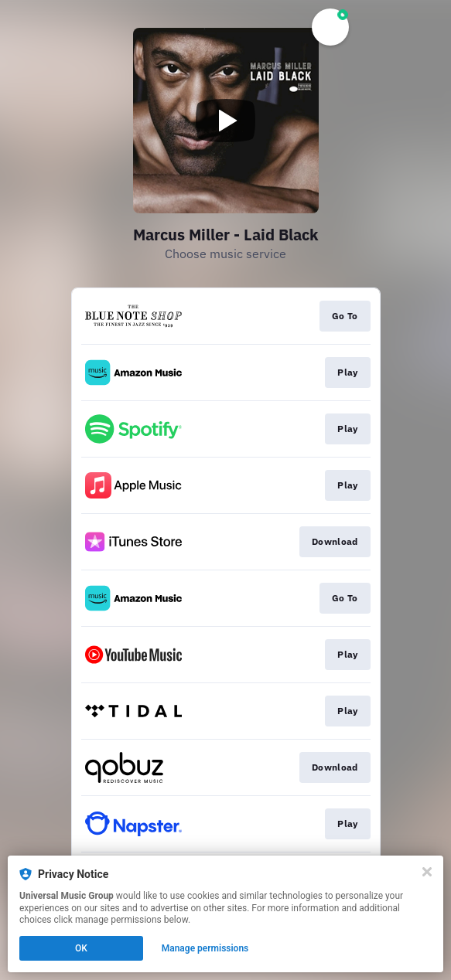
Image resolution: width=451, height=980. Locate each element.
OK (81, 948)
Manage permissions (205, 948)
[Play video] (226, 121)
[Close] (427, 872)
